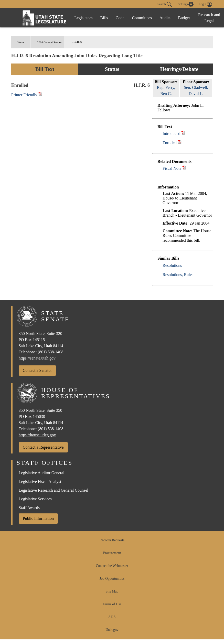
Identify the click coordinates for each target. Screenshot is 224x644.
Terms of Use (112, 604)
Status (112, 69)
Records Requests (112, 540)
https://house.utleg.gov (37, 435)
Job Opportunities (112, 579)
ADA (112, 617)
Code (120, 18)
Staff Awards (29, 508)
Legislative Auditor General (42, 473)
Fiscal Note (172, 168)
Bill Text (45, 69)
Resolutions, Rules (178, 275)
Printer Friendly (27, 95)
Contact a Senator (37, 370)
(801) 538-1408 (51, 352)
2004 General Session (50, 42)
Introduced (171, 134)
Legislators (84, 18)
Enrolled (170, 143)
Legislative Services (35, 499)
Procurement (112, 553)
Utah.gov (112, 630)
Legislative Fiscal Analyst (40, 482)
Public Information (38, 518)
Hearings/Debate (179, 69)
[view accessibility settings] (186, 4)
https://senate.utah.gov (37, 358)
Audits (165, 18)
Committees (142, 18)
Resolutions (172, 265)
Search (165, 4)
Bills (104, 18)
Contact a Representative (43, 447)
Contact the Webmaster (112, 566)
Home (21, 42)
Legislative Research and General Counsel (54, 490)
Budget (184, 18)
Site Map (112, 591)
